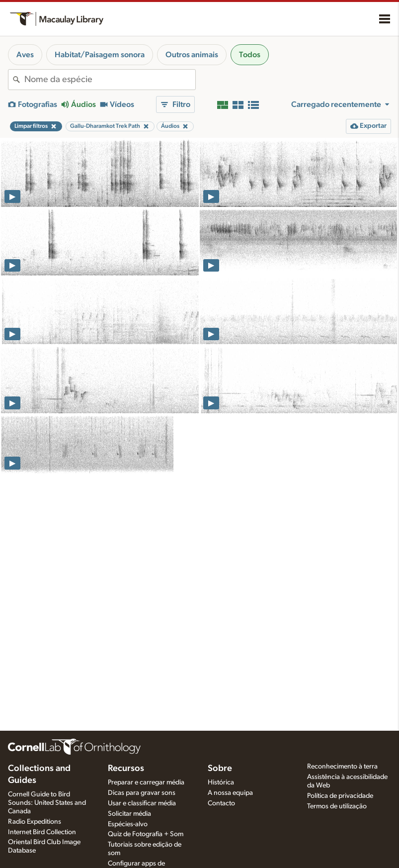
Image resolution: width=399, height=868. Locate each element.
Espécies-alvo (128, 824)
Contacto (221, 803)
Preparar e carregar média (146, 782)
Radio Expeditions (35, 822)
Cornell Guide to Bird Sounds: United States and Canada (47, 803)
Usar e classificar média (142, 803)
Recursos (126, 769)
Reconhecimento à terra (342, 767)
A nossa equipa (230, 793)
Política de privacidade (340, 796)
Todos (250, 55)
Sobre (220, 769)
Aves (25, 55)
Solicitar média (129, 814)
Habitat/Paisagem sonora (100, 55)
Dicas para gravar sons (142, 793)
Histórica (221, 782)
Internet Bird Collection (42, 832)
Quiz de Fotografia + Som (146, 834)
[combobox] (110, 80)
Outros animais (192, 55)
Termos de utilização (337, 806)
